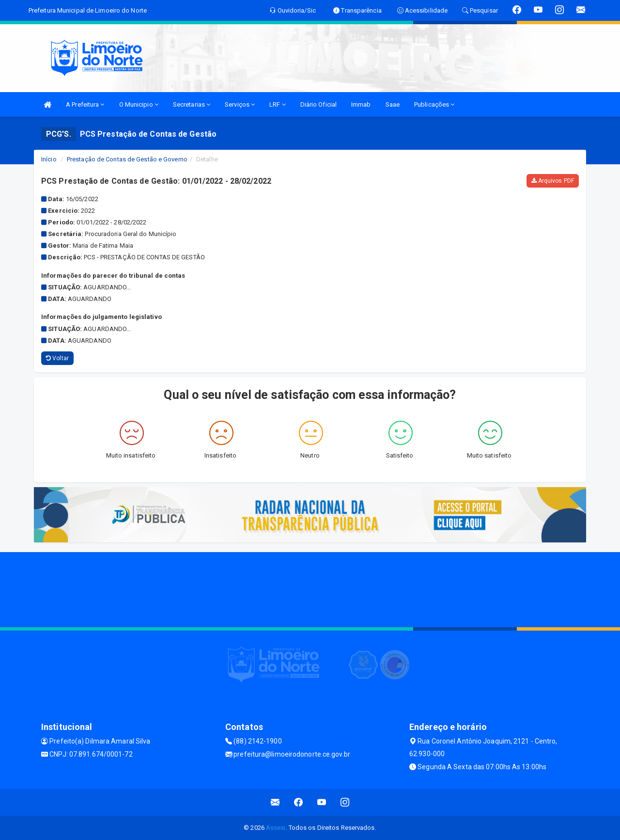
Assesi (276, 828)
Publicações (434, 104)
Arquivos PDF (553, 181)
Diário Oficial (318, 104)
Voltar (57, 358)
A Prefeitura (85, 104)
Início (49, 159)
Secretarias (192, 104)
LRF (278, 104)
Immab (361, 104)
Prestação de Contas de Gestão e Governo (127, 159)
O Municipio (139, 104)
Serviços (240, 104)
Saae (393, 104)
